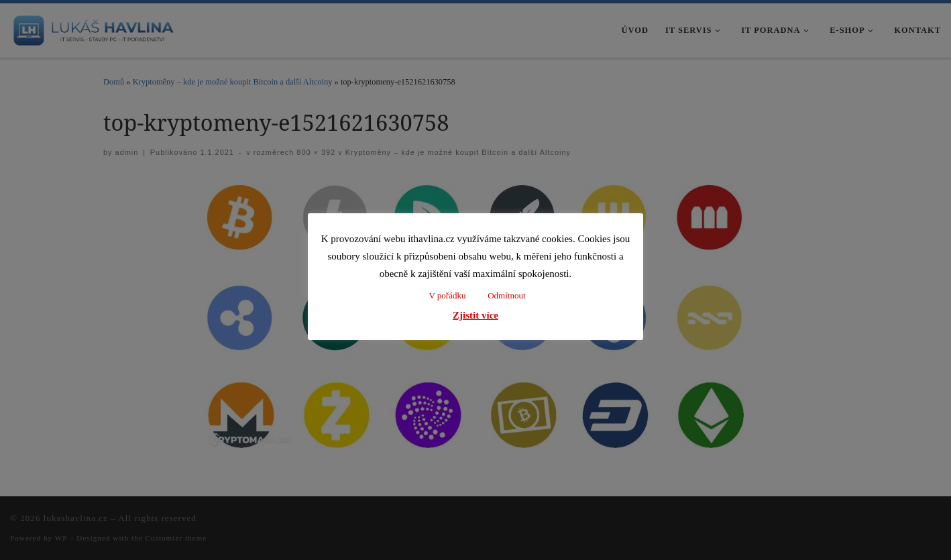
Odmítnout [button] (506, 295)
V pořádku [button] (447, 295)
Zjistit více (475, 315)
